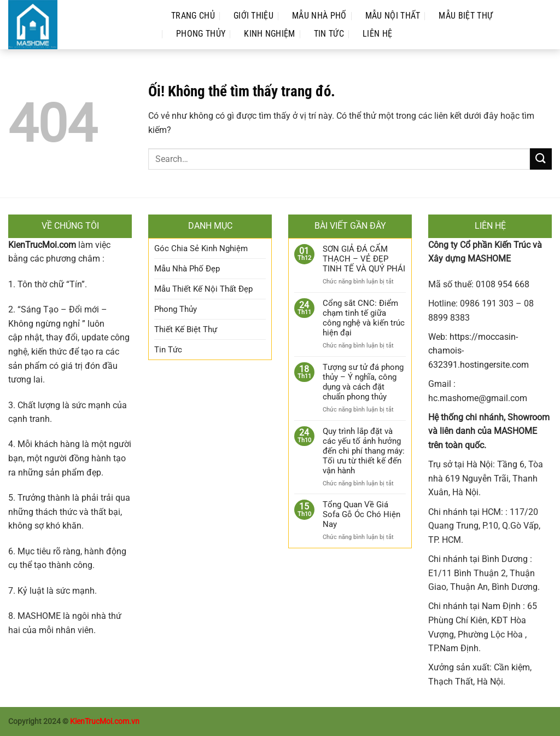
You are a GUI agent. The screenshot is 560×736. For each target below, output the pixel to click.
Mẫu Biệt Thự (466, 16)
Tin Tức (329, 34)
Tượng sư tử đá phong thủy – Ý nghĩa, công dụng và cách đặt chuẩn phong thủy (363, 382)
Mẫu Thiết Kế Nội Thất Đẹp (203, 289)
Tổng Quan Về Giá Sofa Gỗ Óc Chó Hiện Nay (361, 514)
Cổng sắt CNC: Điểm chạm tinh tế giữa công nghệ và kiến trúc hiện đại (364, 318)
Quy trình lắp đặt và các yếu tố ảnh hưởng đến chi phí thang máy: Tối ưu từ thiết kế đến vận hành (364, 451)
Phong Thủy (201, 34)
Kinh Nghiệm (270, 34)
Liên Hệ (377, 34)
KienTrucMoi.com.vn (105, 721)
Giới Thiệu (253, 16)
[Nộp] (541, 159)
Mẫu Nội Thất (393, 16)
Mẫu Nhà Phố (319, 16)
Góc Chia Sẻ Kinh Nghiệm (201, 248)
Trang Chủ (193, 16)
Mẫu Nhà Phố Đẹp (187, 269)
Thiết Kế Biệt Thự (186, 329)
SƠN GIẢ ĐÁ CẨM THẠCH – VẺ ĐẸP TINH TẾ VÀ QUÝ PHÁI (364, 259)
